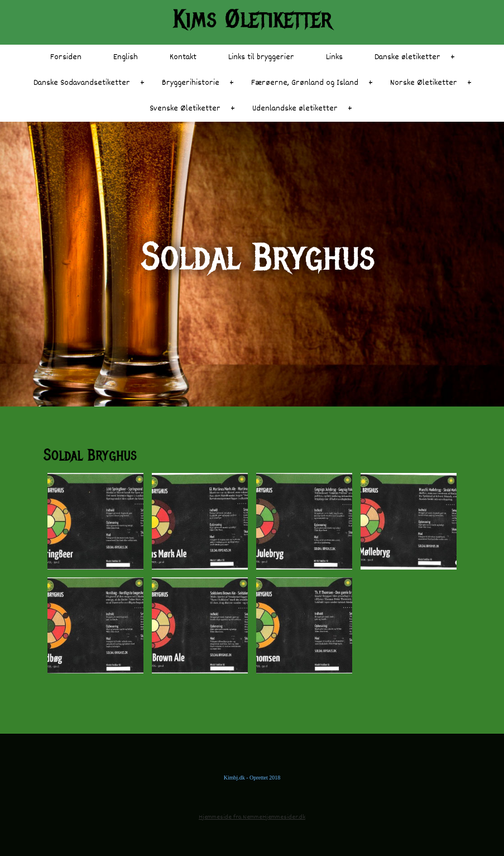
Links (334, 57)
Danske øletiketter (407, 57)
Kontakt (183, 57)
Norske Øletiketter (424, 83)
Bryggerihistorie (191, 83)
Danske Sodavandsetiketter (82, 83)
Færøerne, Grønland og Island (305, 83)
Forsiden (66, 57)
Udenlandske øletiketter (295, 109)
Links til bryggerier (261, 57)
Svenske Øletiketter (185, 109)
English (126, 57)
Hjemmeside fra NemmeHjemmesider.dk (252, 817)
